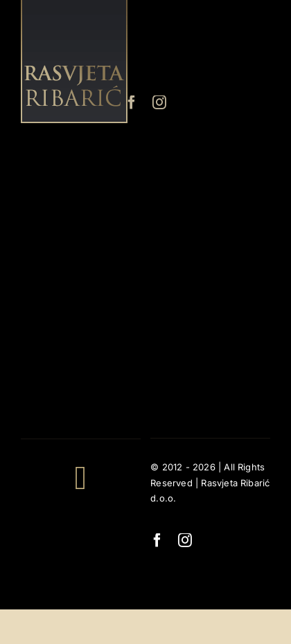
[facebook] (132, 102)
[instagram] (159, 102)
